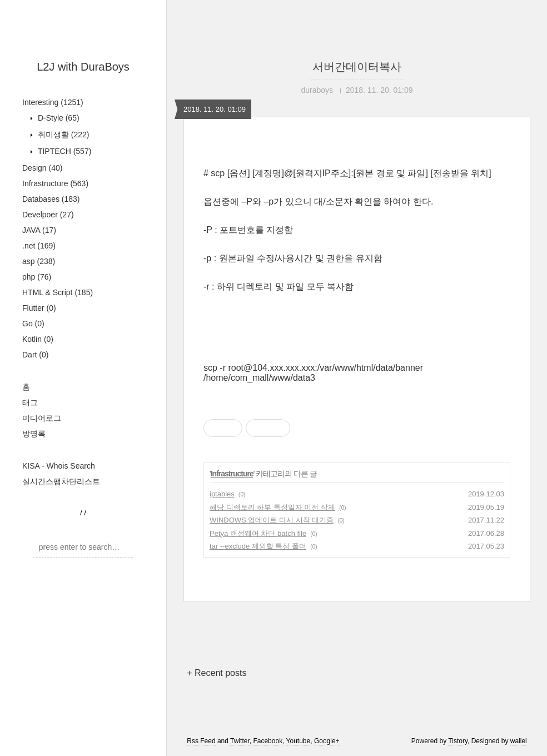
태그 (30, 402)
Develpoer (48, 215)
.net (39, 246)
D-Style (58, 118)
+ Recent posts (217, 673)
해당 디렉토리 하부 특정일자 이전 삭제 (272, 507)
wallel (519, 741)
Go (33, 324)
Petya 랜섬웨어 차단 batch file (258, 533)
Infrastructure (55, 183)
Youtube (299, 741)
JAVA (39, 230)
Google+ (327, 741)
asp (39, 261)
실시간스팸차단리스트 (61, 481)
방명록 (34, 434)
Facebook (268, 741)
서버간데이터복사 (357, 67)
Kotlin (38, 339)
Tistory (458, 741)
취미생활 (62, 135)
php (37, 277)
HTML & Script (58, 292)
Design (42, 168)
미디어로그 (42, 418)
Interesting (53, 102)
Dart (35, 355)
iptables (222, 494)
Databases (51, 199)
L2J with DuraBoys (83, 67)
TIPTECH (63, 151)
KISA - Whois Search (59, 466)
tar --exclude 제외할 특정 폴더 (258, 546)
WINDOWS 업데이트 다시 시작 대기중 (272, 520)
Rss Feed (201, 741)
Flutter (39, 308)
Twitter (240, 741)
